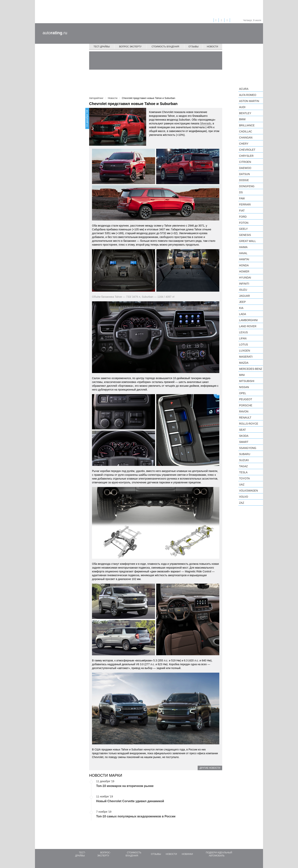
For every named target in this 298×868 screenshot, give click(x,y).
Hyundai (245, 278)
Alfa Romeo (248, 95)
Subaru (245, 454)
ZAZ (242, 503)
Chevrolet (247, 150)
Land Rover (248, 326)
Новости (212, 47)
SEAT (243, 430)
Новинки (187, 854)
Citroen (245, 162)
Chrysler (246, 156)
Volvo (244, 497)
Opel (243, 393)
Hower (244, 271)
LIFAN (243, 338)
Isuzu (243, 290)
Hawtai (244, 259)
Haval (243, 253)
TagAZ (243, 466)
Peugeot (246, 399)
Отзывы (194, 47)
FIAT (242, 211)
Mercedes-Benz (251, 369)
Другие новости (210, 768)
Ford (243, 217)
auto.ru (55, 33)
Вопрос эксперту (130, 47)
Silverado (206, 123)
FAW (242, 198)
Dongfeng (247, 186)
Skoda (244, 436)
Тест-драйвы (102, 47)
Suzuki (244, 460)
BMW (242, 119)
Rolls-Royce (249, 424)
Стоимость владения (165, 47)
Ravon (244, 411)
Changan (246, 138)
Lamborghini (248, 320)
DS (241, 192)
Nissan (244, 387)
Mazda (244, 363)
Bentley (245, 113)
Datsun (245, 174)
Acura (244, 89)
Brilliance (247, 125)
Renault (245, 418)
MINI (242, 375)
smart (244, 442)
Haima (243, 247)
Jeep (242, 302)
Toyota (244, 478)
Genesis (245, 235)
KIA (241, 308)
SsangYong (248, 448)
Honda (244, 265)
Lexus (243, 332)
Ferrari (245, 204)
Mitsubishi (247, 381)
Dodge (244, 180)
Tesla (243, 472)
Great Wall (247, 241)
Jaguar (245, 296)
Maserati (246, 357)
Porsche (246, 405)
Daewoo (245, 168)
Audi (242, 107)
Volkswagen (248, 491)
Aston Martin (249, 101)
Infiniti (244, 284)
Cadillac (246, 131)
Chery (244, 144)
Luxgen (245, 351)
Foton (244, 223)
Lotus (244, 344)
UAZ (242, 485)
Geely (243, 229)
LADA (243, 314)
